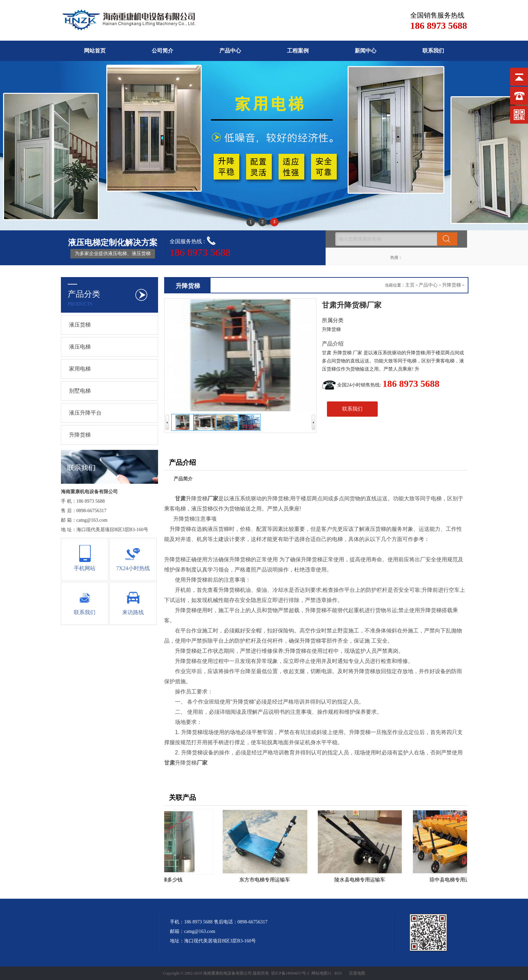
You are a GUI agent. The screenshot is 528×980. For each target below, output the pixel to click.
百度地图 (357, 973)
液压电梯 (80, 347)
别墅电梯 (80, 391)
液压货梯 (80, 325)
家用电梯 (80, 369)
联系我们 (433, 51)
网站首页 (95, 51)
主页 (410, 285)
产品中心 (230, 51)
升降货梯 (80, 435)
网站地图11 (322, 973)
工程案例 (298, 51)
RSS (338, 973)
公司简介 (162, 51)
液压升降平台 (85, 413)
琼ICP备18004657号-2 (290, 973)
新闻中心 (366, 51)
